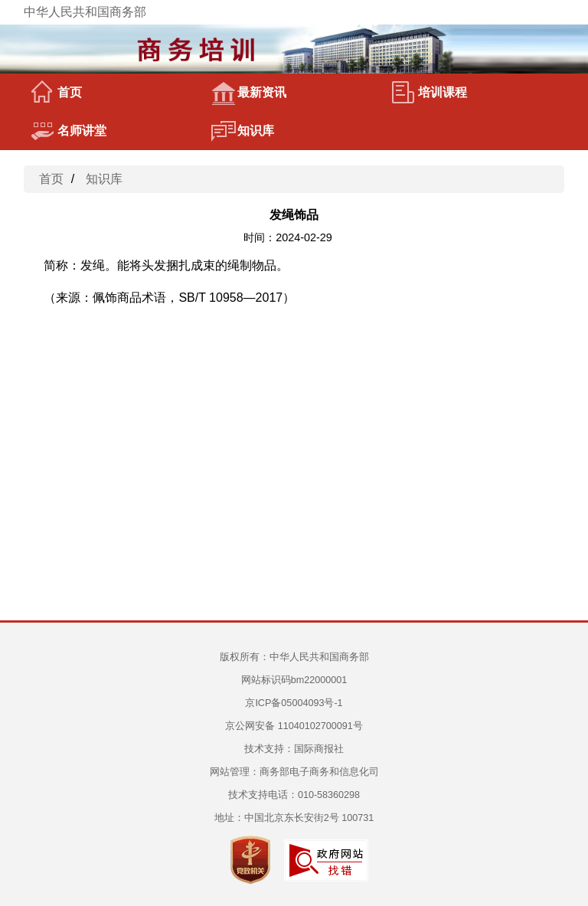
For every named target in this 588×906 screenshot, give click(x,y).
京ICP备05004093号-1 (294, 703)
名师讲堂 (69, 131)
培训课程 (430, 93)
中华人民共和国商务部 (85, 12)
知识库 (243, 131)
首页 (57, 93)
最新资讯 (249, 93)
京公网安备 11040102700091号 (294, 726)
